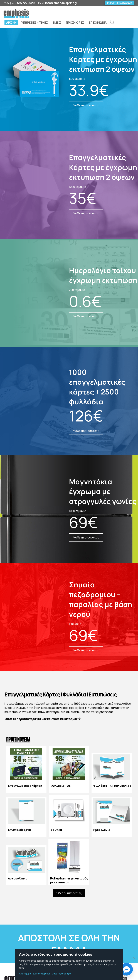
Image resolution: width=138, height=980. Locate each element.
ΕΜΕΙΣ (57, 23)
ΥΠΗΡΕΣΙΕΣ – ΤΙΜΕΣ (34, 23)
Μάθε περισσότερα (61, 974)
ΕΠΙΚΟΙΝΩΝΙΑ (98, 23)
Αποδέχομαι (25, 974)
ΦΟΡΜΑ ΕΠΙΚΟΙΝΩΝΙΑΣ (120, 3)
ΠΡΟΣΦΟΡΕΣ (75, 23)
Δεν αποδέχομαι (41, 974)
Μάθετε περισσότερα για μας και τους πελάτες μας (43, 719)
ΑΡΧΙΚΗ (11, 23)
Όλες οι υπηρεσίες (69, 893)
